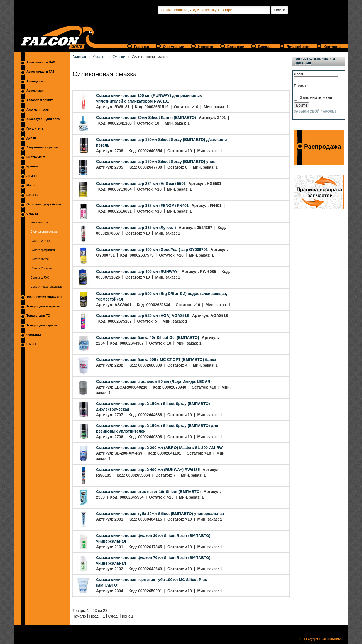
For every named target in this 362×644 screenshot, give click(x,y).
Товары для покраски (43, 306)
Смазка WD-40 (40, 241)
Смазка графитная (43, 250)
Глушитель (35, 128)
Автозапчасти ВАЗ (41, 62)
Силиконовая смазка (44, 232)
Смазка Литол (40, 259)
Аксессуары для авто (43, 119)
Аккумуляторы (38, 109)
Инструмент (36, 157)
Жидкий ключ (39, 222)
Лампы (32, 176)
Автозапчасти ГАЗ (41, 72)
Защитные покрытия (43, 147)
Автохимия (35, 91)
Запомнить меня (316, 97)
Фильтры (34, 335)
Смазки (32, 214)
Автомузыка (36, 81)
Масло (31, 185)
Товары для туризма (42, 325)
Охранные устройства (44, 204)
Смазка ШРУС (40, 278)
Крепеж (32, 166)
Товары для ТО (38, 316)
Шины (31, 344)
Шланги (32, 195)
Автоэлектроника (40, 100)
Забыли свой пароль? (315, 111)
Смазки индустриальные (47, 287)
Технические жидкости (44, 297)
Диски (31, 138)
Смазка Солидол (41, 268)
